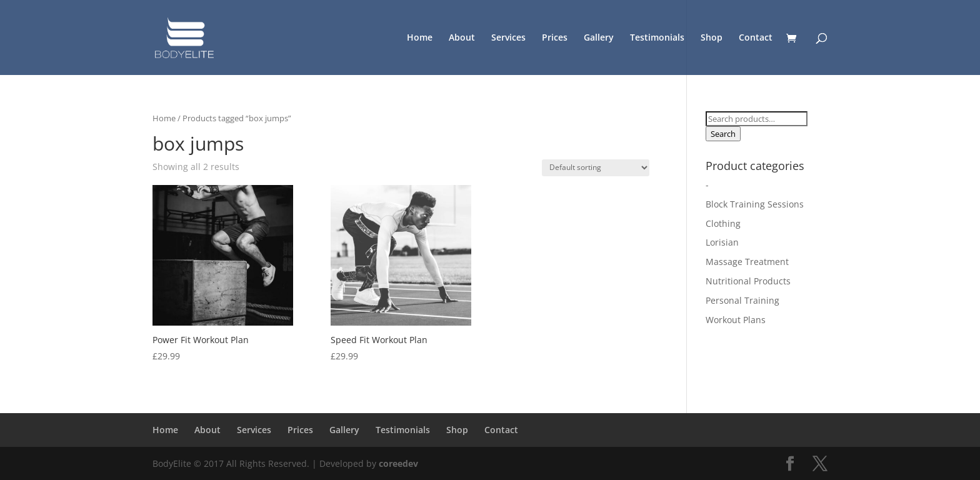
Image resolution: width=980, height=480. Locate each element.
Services (508, 38)
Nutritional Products (748, 281)
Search (723, 134)
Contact (756, 38)
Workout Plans (736, 320)
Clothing (723, 223)
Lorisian (722, 242)
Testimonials (657, 38)
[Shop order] (596, 168)
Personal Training (742, 300)
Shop (712, 38)
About (462, 38)
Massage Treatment (747, 262)
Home (420, 38)
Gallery (599, 38)
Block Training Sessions (755, 204)
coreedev (398, 463)
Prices (555, 38)
